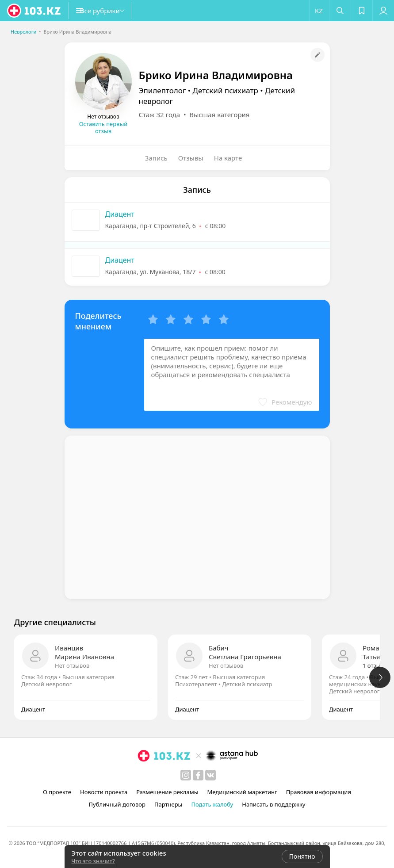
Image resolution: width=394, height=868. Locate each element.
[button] (111, 11)
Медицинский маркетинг (242, 792)
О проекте (57, 792)
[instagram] (186, 775)
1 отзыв (373, 665)
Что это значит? (93, 861)
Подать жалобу (212, 804)
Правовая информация (319, 792)
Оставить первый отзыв (103, 127)
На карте (228, 158)
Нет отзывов (72, 665)
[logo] (34, 11)
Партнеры (168, 804)
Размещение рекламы (167, 792)
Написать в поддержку (274, 804)
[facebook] (198, 775)
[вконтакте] (210, 775)
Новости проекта (104, 792)
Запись (156, 158)
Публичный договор (117, 804)
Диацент (120, 214)
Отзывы (191, 158)
